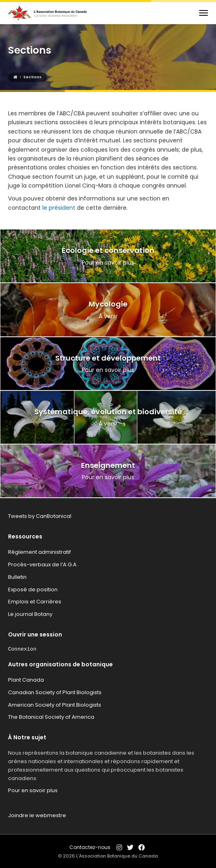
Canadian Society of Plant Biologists (55, 692)
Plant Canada (26, 680)
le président (60, 208)
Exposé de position (33, 589)
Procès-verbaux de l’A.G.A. (43, 564)
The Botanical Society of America (51, 717)
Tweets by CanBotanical (40, 516)
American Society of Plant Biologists (55, 705)
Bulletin (17, 577)
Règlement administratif (39, 552)
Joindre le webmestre (37, 815)
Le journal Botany (30, 614)
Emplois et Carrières (35, 602)
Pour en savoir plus (33, 790)
